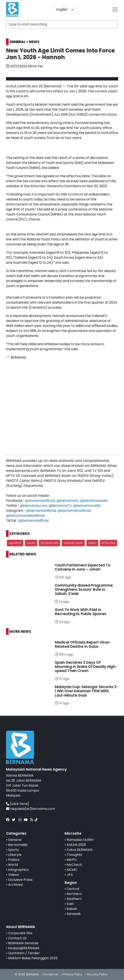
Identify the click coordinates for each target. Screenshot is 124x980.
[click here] (20, 804)
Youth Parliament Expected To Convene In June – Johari (83, 567)
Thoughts (74, 855)
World (13, 865)
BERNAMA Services (23, 943)
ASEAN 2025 (76, 845)
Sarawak (74, 914)
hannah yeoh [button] (73, 543)
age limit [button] (15, 543)
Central (73, 889)
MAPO (72, 860)
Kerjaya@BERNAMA (24, 948)
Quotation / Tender (24, 953)
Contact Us (17, 938)
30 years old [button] (49, 543)
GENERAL (17, 42)
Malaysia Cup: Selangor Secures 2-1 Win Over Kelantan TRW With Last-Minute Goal (87, 691)
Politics (14, 860)
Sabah (72, 909)
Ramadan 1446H (80, 840)
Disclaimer (51, 974)
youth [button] (31, 543)
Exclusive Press (20, 880)
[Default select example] (65, 10)
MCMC (72, 870)
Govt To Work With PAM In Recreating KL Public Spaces (81, 612)
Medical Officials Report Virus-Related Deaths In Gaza (83, 644)
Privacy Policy (72, 974)
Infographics (18, 870)
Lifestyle (15, 855)
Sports (14, 850)
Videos (14, 875)
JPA (70, 875)
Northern (74, 894)
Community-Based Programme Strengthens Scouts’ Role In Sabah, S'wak (84, 590)
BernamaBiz (18, 845)
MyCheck (74, 865)
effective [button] (109, 543)
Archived (15, 885)
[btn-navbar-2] (115, 10)
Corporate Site (20, 933)
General (15, 840)
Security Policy (97, 974)
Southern (74, 899)
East (70, 904)
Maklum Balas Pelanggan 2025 (33, 958)
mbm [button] (92, 543)
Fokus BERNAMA (80, 850)
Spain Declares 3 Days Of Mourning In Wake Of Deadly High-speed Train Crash (86, 667)
